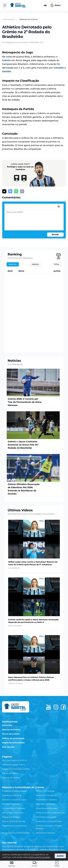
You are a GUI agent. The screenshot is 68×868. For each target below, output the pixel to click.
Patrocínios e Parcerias (13, 813)
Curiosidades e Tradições (13, 808)
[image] (59, 207)
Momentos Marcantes (46, 817)
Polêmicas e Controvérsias (14, 826)
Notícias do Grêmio (11, 730)
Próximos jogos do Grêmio (15, 760)
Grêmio (6, 60)
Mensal (35, 264)
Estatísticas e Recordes (46, 808)
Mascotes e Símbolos (46, 804)
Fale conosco (8, 747)
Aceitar (60, 856)
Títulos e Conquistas (45, 791)
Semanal (13, 264)
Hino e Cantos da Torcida (14, 821)
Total (57, 264)
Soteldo (7, 71)
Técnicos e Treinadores (46, 795)
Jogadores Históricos (12, 795)
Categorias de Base (11, 817)
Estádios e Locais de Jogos (14, 800)
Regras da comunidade (13, 743)
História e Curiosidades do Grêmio (23, 787)
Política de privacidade (13, 738)
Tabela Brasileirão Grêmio (14, 765)
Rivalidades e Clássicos (46, 800)
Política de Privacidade (39, 857)
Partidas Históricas (11, 804)
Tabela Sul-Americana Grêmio (16, 769)
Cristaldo (59, 68)
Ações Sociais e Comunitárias (16, 833)
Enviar (55, 235)
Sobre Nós (7, 725)
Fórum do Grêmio (11, 734)
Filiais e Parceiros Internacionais (51, 813)
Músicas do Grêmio (11, 778)
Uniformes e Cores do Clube (49, 821)
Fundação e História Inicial (14, 791)
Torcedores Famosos (45, 833)
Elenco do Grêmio (10, 773)
